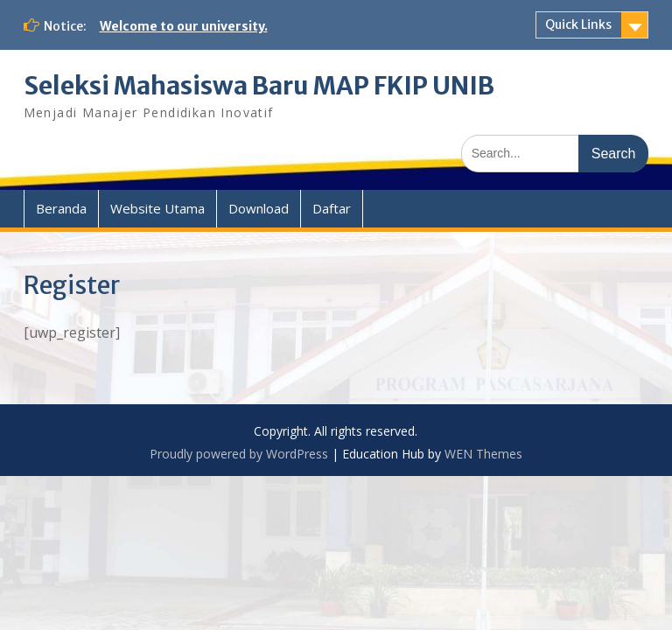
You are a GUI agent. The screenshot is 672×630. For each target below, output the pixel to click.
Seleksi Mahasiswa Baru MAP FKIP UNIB (259, 86)
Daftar (332, 208)
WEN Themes (483, 454)
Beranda (61, 208)
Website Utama (157, 208)
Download (259, 208)
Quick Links (578, 24)
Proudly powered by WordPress (239, 454)
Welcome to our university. (184, 26)
